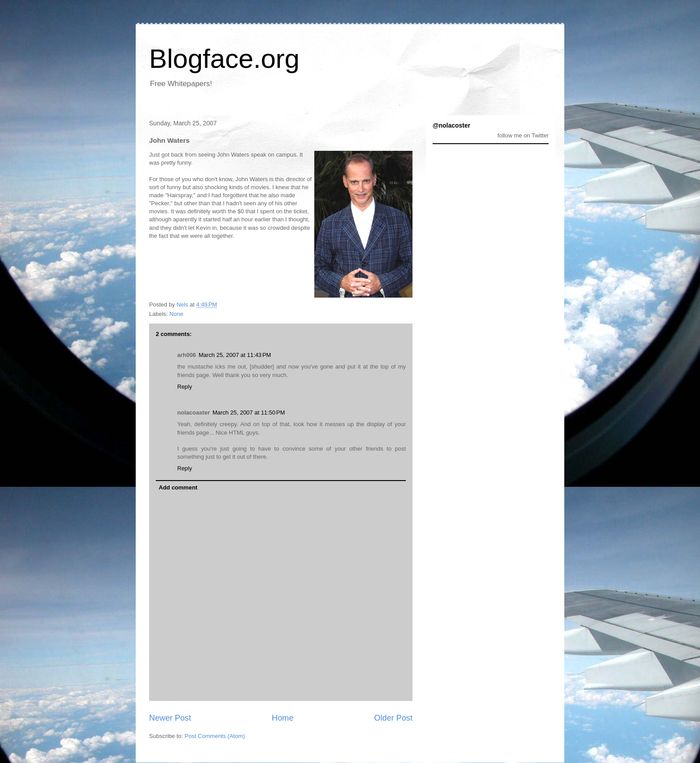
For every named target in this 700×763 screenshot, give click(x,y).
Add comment (178, 487)
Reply (185, 387)
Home (283, 718)
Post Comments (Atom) (215, 736)
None (177, 314)
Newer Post (170, 718)
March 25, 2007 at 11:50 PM (249, 413)
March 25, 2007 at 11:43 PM (235, 355)
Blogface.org (224, 59)
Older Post (393, 718)
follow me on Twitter (523, 135)
